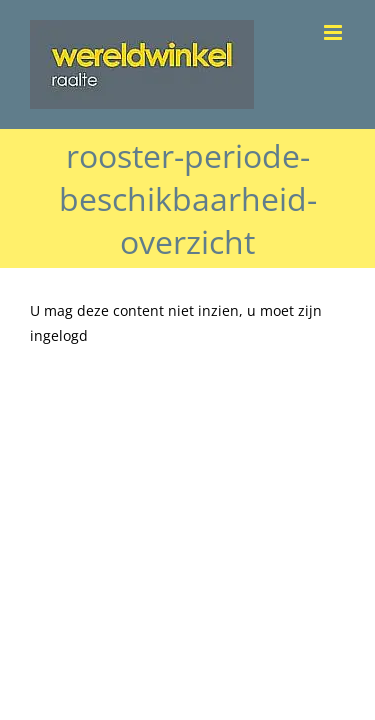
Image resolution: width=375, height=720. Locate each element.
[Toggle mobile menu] (334, 32)
